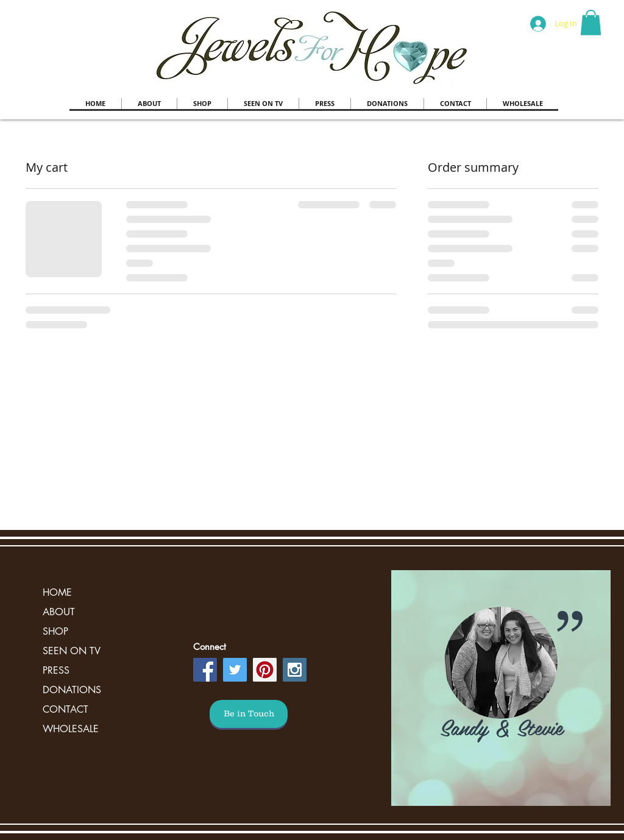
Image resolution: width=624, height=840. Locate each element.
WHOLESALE (71, 729)
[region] (501, 688)
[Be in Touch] (249, 714)
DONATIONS (72, 690)
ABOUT (59, 612)
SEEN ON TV (72, 651)
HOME (57, 592)
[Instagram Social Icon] (295, 670)
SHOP (55, 631)
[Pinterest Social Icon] (265, 670)
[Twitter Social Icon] (235, 670)
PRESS (56, 670)
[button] (591, 23)
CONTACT (66, 709)
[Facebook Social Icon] (205, 670)
